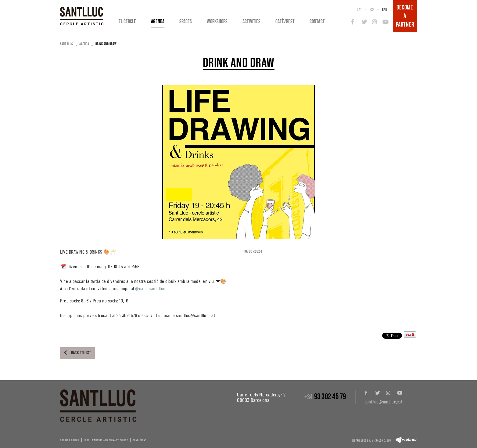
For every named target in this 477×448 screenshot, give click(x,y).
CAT (359, 10)
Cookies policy (70, 440)
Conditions (140, 440)
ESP (372, 10)
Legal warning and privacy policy (106, 440)
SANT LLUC (67, 44)
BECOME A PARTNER (405, 16)
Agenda (84, 44)
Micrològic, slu (381, 441)
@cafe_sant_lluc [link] (150, 288)
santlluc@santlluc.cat (384, 401)
